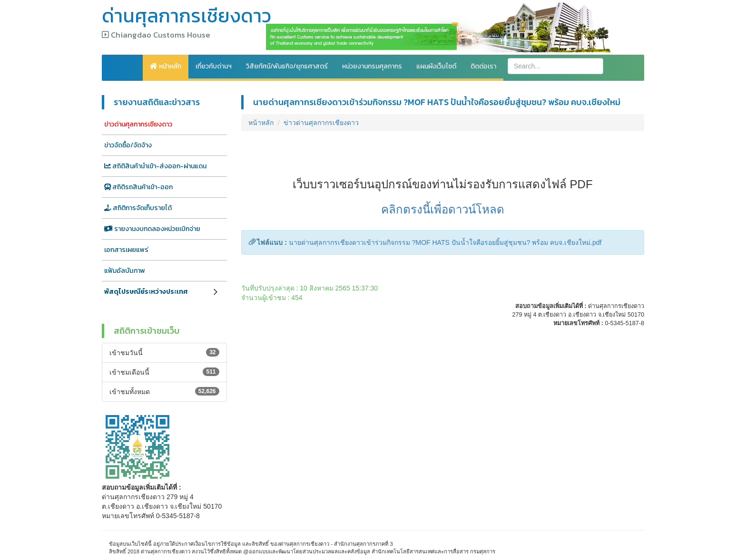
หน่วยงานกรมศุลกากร (372, 66)
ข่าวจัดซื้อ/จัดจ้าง (128, 145)
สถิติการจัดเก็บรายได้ (138, 208)
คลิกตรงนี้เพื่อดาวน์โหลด (443, 209)
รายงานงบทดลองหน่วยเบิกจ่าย (152, 229)
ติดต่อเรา (483, 66)
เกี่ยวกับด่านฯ (214, 66)
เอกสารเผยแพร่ (126, 250)
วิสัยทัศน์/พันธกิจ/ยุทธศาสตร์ (287, 66)
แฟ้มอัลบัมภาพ (125, 271)
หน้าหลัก (166, 66)
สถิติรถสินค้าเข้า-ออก (138, 187)
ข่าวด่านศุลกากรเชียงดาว (138, 124)
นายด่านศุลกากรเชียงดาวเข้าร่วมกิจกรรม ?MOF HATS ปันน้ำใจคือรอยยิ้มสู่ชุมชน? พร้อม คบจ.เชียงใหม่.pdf (445, 242)
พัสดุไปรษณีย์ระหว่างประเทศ (146, 292)
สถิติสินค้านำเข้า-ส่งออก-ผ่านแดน (155, 166)
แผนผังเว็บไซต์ (436, 66)
